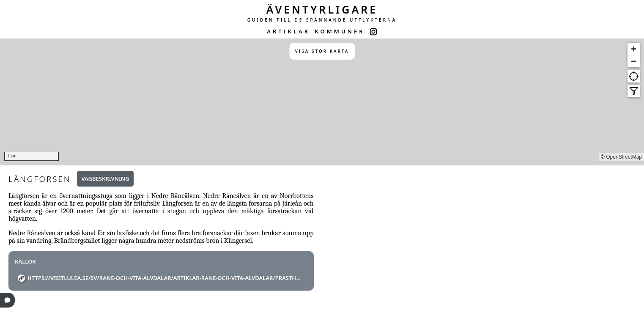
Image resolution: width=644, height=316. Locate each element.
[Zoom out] (634, 61)
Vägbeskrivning (105, 179)
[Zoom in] (634, 49)
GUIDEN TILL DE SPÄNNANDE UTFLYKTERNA (322, 20)
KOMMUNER (340, 31)
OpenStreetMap (624, 157)
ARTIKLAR (288, 31)
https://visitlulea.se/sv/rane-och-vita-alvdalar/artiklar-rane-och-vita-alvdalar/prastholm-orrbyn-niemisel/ (164, 278)
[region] (322, 102)
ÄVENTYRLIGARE (322, 9)
